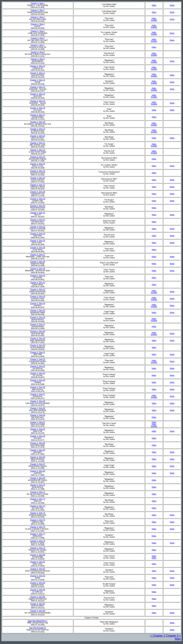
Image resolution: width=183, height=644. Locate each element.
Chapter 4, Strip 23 (38, 157)
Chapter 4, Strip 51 (38, 352)
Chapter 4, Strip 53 (38, 366)
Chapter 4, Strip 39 (38, 269)
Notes (172, 5)
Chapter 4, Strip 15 (38, 101)
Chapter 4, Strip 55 (38, 380)
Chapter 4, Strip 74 (38, 513)
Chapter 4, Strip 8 (38, 52)
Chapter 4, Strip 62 (38, 429)
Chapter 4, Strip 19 (38, 129)
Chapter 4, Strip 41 (38, 283)
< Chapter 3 (158, 636)
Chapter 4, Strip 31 (38, 213)
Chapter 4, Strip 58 (38, 401)
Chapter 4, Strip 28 (38, 192)
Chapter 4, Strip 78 (38, 541)
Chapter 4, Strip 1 (38, 3)
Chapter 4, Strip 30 (38, 206)
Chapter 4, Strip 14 (38, 94)
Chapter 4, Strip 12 (38, 80)
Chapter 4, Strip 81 (38, 562)
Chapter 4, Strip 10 (38, 66)
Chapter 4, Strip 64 (38, 443)
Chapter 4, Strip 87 (38, 604)
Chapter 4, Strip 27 (38, 185)
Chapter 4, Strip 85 (38, 590)
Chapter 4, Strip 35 (38, 241)
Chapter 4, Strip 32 (38, 220)
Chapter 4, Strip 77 (38, 534)
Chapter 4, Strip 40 (38, 276)
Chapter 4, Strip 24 (38, 164)
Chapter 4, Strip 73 (38, 506)
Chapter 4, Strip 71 (38, 492)
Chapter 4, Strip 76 (38, 527)
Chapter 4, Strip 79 (38, 548)
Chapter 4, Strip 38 (38, 262)
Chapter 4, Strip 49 (38, 338)
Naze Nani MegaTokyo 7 (38, 621)
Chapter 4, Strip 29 (38, 199)
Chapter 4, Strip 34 (38, 234)
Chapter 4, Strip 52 (38, 359)
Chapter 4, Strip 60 (38, 415)
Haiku (154, 5)
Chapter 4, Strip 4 (38, 24)
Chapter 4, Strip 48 (38, 331)
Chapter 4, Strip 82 (38, 569)
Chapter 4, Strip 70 (38, 485)
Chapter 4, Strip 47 (38, 325)
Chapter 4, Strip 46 (38, 318)
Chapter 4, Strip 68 (38, 471)
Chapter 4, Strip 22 (38, 150)
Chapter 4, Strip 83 (38, 576)
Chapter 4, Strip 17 (38, 115)
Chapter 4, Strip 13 (38, 87)
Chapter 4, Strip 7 (38, 45)
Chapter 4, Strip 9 (38, 59)
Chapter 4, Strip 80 (38, 555)
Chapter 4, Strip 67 (38, 464)
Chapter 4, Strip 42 (38, 290)
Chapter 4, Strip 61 (38, 422)
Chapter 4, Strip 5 (38, 31)
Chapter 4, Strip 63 (38, 436)
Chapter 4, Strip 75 (38, 520)
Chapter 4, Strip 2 (38, 10)
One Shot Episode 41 (38, 628)
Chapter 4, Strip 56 (38, 387)
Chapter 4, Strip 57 (38, 394)
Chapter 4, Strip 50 (38, 345)
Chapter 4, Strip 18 (38, 122)
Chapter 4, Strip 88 (38, 611)
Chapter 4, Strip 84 (38, 583)
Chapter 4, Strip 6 (38, 38)
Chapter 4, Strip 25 (38, 171)
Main (178, 639)
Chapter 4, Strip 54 (38, 373)
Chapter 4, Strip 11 (38, 73)
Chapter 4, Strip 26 (38, 178)
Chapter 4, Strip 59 (38, 408)
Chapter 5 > (174, 636)
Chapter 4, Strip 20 (38, 136)
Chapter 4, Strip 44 (38, 304)
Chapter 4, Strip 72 (38, 499)
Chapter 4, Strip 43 (38, 297)
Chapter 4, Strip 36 (38, 248)
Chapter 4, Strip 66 (38, 457)
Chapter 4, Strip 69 (38, 478)
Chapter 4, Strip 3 (38, 17)
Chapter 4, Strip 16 (38, 108)
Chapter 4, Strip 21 (38, 143)
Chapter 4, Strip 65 (38, 450)
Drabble (154, 20)
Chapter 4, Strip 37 (38, 255)
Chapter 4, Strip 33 (38, 227)
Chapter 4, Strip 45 (38, 311)
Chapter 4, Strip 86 (38, 597)
